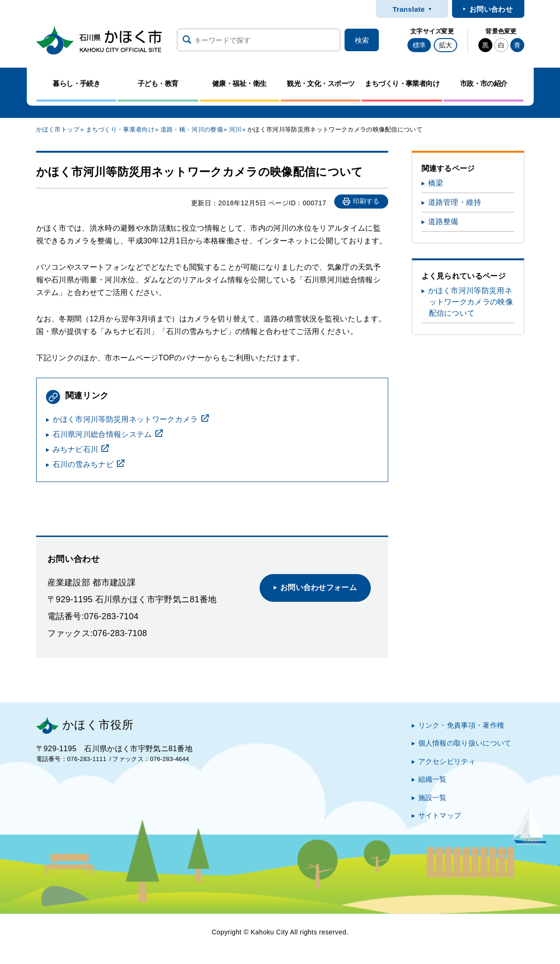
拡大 (445, 45)
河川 (235, 129)
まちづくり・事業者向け (120, 129)
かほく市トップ (58, 129)
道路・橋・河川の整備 (192, 129)
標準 (419, 45)
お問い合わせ (491, 9)
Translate (409, 9)
